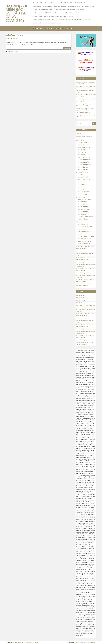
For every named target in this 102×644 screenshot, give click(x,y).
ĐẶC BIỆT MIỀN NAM (83, 207)
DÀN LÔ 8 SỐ (81, 155)
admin (9, 39)
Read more (67, 48)
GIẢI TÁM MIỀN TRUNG (84, 231)
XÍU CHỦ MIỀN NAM (83, 219)
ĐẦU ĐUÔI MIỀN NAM (84, 209)
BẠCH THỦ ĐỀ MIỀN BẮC (84, 180)
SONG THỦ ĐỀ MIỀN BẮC (85, 192)
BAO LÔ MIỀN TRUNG (84, 224)
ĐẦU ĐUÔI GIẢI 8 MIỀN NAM (85, 217)
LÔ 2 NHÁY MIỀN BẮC (84, 142)
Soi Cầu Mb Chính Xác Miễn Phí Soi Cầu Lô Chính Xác (46, 16)
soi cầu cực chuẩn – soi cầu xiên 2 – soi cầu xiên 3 (51, 3)
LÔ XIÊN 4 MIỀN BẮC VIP (84, 165)
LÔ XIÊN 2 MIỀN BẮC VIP (84, 160)
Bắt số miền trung (48, 6)
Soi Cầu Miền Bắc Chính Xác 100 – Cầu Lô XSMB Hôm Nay (47, 23)
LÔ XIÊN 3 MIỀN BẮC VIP (84, 162)
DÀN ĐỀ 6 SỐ (81, 184)
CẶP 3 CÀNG (81, 175)
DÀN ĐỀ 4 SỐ (81, 182)
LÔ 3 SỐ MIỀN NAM (83, 214)
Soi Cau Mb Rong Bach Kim (67, 16)
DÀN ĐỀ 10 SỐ (82, 189)
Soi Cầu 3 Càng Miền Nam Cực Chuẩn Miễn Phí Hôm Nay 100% (69, 10)
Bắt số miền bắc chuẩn (80, 3)
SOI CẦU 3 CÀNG (89, 6)
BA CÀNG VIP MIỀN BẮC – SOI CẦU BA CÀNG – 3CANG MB (17, 13)
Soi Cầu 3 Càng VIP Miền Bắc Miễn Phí (42, 13)
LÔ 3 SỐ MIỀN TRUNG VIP (85, 234)
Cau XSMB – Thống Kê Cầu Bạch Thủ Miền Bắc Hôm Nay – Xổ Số (75, 20)
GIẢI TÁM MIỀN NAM (83, 212)
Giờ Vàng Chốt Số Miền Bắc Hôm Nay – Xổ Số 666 (45, 20)
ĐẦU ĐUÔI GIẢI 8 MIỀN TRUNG (86, 236)
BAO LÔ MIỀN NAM (83, 202)
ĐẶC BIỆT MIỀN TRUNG (84, 229)
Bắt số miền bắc (68, 3)
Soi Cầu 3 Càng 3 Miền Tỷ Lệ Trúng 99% (43, 10)
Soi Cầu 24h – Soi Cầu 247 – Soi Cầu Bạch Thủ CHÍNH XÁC (69, 6)
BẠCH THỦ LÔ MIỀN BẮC (84, 147)
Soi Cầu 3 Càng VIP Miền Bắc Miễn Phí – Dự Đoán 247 (66, 13)
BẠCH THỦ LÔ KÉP (83, 170)
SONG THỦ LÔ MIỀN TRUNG (85, 241)
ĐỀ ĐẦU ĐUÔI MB (15, 35)
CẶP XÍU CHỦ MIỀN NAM (84, 204)
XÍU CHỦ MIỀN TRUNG (84, 244)
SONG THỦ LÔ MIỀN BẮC (85, 145)
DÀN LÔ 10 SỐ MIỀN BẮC (84, 157)
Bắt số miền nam (37, 6)
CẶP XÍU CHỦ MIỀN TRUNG (85, 227)
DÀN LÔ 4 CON (82, 152)
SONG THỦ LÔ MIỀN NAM (85, 199)
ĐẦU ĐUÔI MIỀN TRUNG (84, 239)
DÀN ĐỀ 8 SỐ (81, 187)
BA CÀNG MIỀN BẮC (83, 177)
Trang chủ (35, 3)
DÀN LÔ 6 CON (82, 150)
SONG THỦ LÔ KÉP (83, 167)
